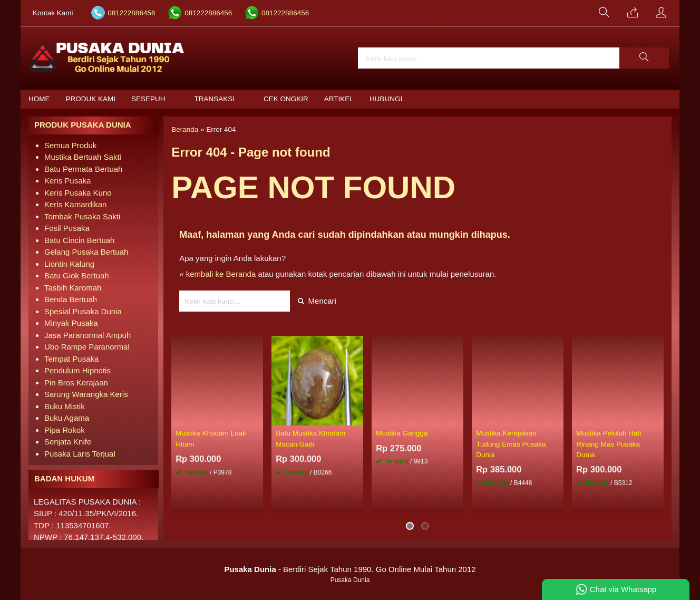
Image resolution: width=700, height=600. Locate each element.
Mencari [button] (317, 301)
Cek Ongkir (286, 99)
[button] (644, 58)
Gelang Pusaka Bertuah (86, 252)
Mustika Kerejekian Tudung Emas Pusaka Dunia (511, 444)
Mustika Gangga (402, 433)
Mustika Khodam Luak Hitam (211, 438)
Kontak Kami (53, 13)
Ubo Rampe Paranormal (87, 347)
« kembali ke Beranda (217, 274)
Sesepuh (148, 99)
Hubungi (386, 99)
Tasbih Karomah (73, 288)
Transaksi (215, 99)
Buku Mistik (65, 406)
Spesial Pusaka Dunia (83, 311)
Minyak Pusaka (71, 323)
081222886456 (131, 13)
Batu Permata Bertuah (83, 169)
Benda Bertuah (71, 299)
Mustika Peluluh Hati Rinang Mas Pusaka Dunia (609, 444)
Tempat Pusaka (71, 359)
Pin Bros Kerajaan (76, 383)
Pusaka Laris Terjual (80, 454)
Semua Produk (70, 145)
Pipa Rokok (65, 430)
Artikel (339, 99)
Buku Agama (67, 418)
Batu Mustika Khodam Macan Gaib (310, 438)
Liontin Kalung (69, 264)
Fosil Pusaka (67, 228)
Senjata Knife (68, 442)
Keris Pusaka (67, 181)
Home (39, 99)
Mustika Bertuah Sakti (83, 157)
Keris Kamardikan (75, 204)
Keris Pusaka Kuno (78, 193)
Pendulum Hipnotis (77, 370)
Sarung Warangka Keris (86, 394)
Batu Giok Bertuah (77, 275)
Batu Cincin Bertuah (79, 240)
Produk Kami (91, 99)
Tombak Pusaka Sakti (82, 216)
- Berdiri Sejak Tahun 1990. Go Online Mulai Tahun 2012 (350, 569)
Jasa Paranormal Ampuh (87, 335)
